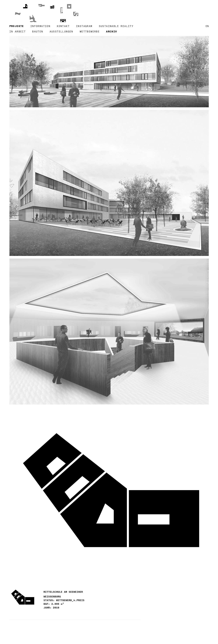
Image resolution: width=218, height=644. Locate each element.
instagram (84, 26)
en (207, 26)
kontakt (63, 26)
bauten (38, 32)
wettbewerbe (90, 32)
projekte (17, 26)
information (40, 26)
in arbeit (18, 32)
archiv (112, 32)
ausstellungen (61, 32)
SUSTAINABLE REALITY (116, 26)
